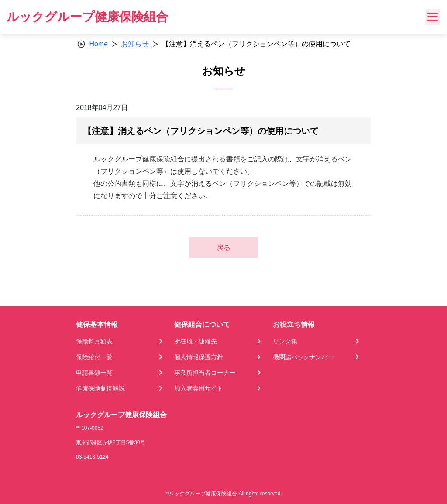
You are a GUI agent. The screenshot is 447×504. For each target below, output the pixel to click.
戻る (223, 248)
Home (98, 44)
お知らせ (135, 44)
